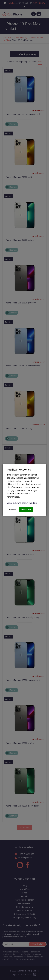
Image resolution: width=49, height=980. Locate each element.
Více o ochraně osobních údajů (22, 503)
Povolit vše (26, 510)
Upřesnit (13, 510)
